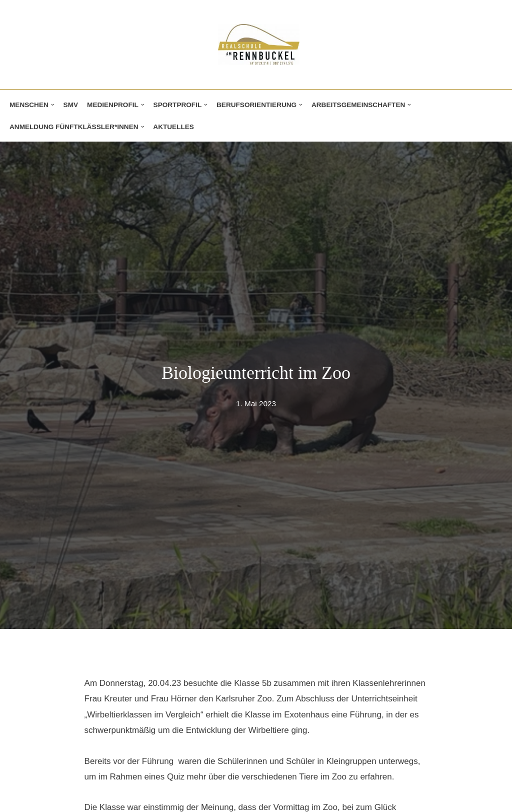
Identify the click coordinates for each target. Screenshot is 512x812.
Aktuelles (173, 127)
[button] (53, 105)
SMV (71, 105)
